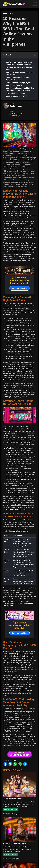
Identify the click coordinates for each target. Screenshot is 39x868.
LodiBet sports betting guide (14, 509)
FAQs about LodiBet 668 (15, 93)
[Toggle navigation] (35, 4)
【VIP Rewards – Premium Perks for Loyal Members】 (19, 280)
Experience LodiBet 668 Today (18, 96)
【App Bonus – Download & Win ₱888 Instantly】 (19, 625)
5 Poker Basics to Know (15, 844)
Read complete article (11, 809)
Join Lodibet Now (20, 288)
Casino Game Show (13, 799)
